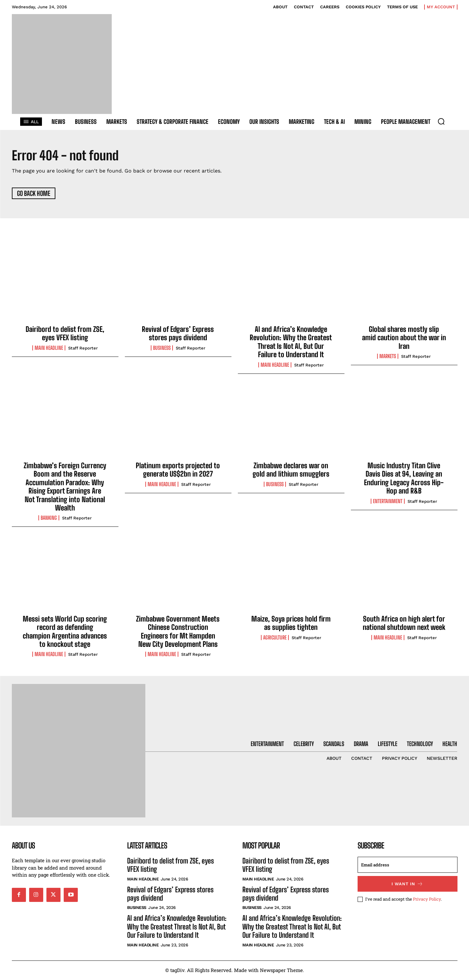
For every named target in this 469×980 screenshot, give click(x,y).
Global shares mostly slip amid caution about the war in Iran (404, 338)
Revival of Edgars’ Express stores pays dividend (178, 334)
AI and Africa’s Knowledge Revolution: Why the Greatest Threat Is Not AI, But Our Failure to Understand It (291, 342)
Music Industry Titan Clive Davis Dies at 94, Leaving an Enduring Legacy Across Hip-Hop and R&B (404, 479)
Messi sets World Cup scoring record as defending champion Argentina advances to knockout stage (65, 632)
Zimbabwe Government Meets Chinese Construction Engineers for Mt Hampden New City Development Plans (178, 632)
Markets (388, 357)
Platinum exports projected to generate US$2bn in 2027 (178, 470)
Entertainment (388, 502)
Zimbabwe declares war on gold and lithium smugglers (291, 470)
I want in (407, 884)
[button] (441, 121)
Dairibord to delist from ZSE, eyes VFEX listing (65, 334)
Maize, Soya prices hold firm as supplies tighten (291, 624)
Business (162, 349)
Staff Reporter (83, 349)
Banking (49, 519)
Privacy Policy (427, 900)
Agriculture (275, 638)
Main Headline (49, 349)
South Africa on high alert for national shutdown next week (404, 624)
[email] (408, 865)
